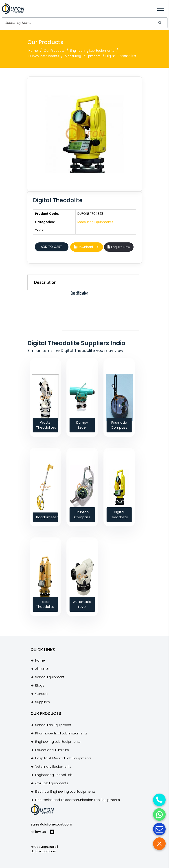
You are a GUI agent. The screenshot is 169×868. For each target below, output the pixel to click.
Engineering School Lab (54, 775)
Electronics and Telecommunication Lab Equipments (78, 800)
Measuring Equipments (83, 56)
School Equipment (50, 677)
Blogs (40, 685)
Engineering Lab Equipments (92, 51)
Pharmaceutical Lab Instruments (61, 733)
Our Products (54, 51)
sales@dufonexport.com (51, 824)
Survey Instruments (44, 56)
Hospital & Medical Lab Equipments (63, 758)
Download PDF (87, 247)
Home (33, 51)
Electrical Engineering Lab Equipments (65, 792)
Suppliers (43, 702)
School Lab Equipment (53, 725)
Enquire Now (119, 247)
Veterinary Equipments (53, 767)
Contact (42, 694)
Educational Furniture (52, 750)
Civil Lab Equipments (52, 783)
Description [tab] (45, 282)
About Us (42, 669)
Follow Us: (43, 832)
